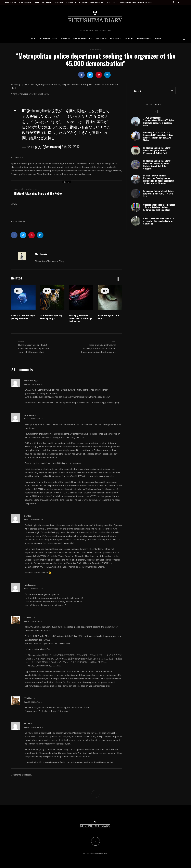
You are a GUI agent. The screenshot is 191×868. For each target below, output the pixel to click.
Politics (100, 39)
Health (64, 39)
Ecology (114, 39)
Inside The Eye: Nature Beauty (108, 317)
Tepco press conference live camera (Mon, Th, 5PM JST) (130, 2)
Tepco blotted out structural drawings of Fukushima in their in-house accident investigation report (98, 347)
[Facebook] (173, 2)
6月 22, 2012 (71, 147)
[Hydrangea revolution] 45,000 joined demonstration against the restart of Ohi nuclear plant (35, 347)
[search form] (150, 91)
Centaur (28, 516)
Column (129, 39)
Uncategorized (144, 39)
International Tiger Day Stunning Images (51, 317)
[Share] (81, 75)
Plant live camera (43, 2)
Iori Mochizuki (18, 221)
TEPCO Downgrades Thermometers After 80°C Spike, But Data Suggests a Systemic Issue (159, 121)
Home (33, 39)
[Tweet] (90, 75)
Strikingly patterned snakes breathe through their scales (80, 318)
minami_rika (38, 111)
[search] (172, 91)
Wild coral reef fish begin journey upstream (23, 317)
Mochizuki (41, 254)
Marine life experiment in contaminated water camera (79, 2)
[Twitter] (179, 2)
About (158, 39)
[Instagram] (184, 2)
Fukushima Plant (82, 39)
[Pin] (99, 75)
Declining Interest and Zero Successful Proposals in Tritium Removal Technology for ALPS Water (158, 137)
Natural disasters (48, 39)
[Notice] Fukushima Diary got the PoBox (38, 193)
